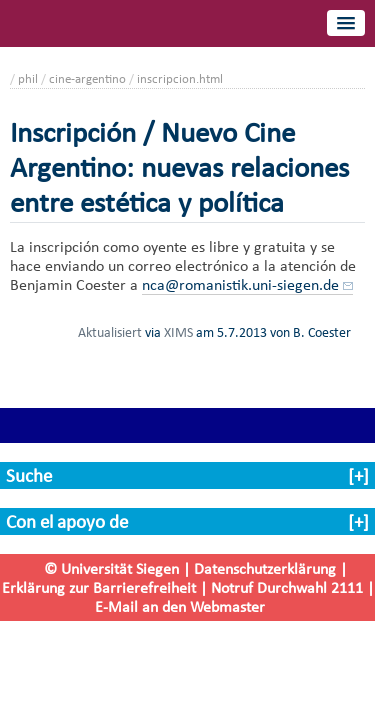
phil (28, 78)
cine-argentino (87, 78)
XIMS (178, 332)
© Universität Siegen (111, 568)
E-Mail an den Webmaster (180, 606)
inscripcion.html (180, 78)
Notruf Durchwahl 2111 (287, 587)
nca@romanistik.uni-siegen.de (240, 284)
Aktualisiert (110, 332)
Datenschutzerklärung (265, 568)
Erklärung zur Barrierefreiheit (99, 587)
